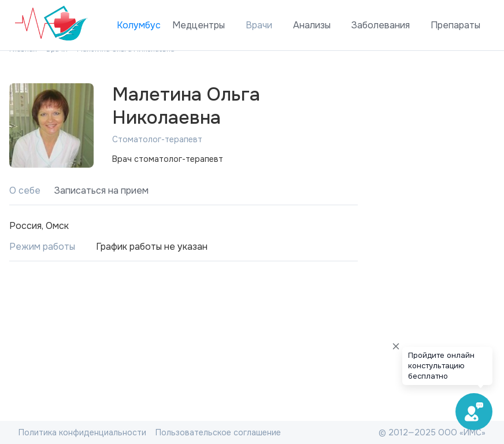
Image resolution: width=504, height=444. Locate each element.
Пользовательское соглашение (218, 432)
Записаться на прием (101, 190)
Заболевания (381, 25)
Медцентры (199, 25)
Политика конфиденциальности (82, 432)
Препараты (455, 25)
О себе (25, 190)
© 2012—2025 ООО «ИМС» (432, 432)
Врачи (259, 25)
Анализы (312, 25)
